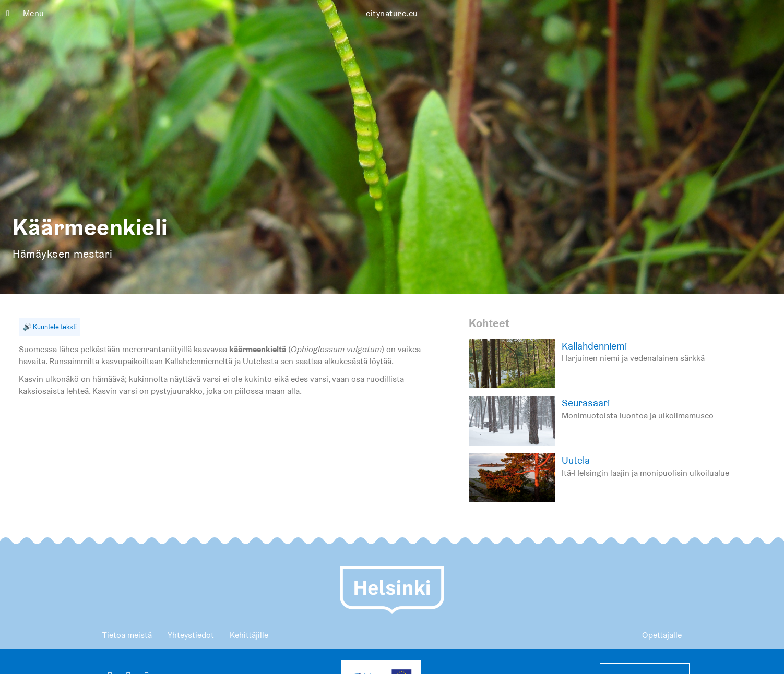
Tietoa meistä (127, 635)
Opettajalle (662, 635)
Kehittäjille (249, 635)
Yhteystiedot (191, 635)
